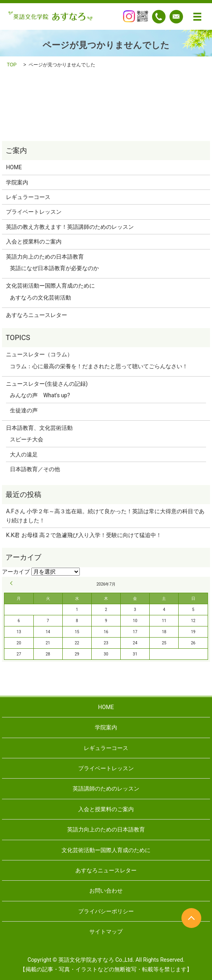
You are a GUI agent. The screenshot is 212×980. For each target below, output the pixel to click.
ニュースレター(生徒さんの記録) (47, 384)
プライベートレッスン (34, 212)
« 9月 (12, 583)
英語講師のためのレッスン (106, 789)
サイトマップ (106, 932)
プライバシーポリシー (106, 911)
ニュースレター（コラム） (39, 354)
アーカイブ (16, 572)
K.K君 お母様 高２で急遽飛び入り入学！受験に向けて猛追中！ (84, 535)
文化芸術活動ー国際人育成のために (50, 286)
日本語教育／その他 (35, 469)
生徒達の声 (24, 410)
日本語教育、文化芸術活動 (39, 428)
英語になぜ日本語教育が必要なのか (54, 268)
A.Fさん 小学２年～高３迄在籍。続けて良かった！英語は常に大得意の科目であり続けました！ (105, 516)
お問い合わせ (106, 891)
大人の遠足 (24, 454)
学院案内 (17, 182)
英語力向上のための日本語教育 (45, 257)
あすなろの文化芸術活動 (40, 298)
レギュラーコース (28, 197)
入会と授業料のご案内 (34, 242)
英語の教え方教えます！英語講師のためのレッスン (70, 227)
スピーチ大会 (27, 439)
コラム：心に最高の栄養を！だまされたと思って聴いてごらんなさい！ (99, 366)
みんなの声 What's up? (40, 395)
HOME (14, 167)
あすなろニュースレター (37, 315)
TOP (12, 65)
